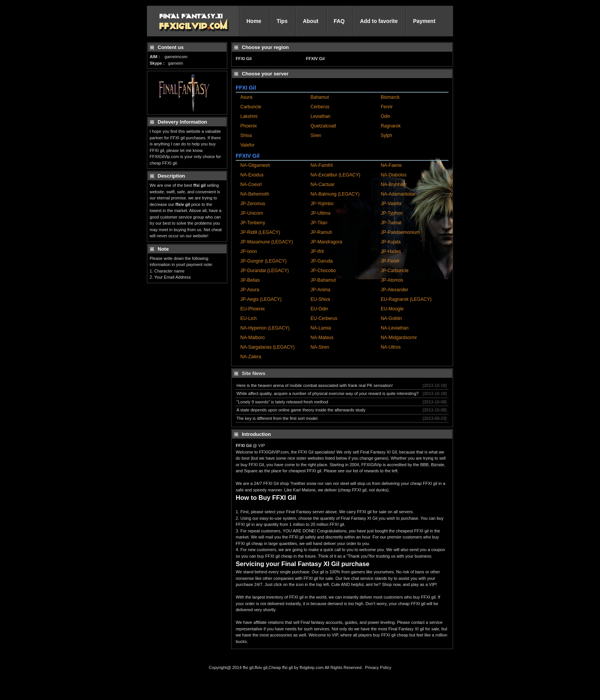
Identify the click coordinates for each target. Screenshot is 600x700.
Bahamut (320, 97)
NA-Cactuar (322, 184)
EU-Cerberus (324, 318)
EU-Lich (249, 318)
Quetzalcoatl (323, 126)
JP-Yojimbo (322, 204)
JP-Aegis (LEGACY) (261, 299)
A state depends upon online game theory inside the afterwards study (301, 410)
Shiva (246, 135)
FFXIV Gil (315, 59)
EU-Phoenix (253, 309)
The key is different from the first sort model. (277, 418)
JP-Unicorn (252, 213)
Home (254, 21)
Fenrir (387, 107)
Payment (424, 21)
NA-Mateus (322, 338)
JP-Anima (320, 290)
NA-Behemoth (255, 194)
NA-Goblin (391, 318)
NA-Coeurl (251, 184)
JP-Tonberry (253, 223)
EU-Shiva (320, 299)
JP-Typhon (392, 213)
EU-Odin (319, 309)
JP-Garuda (321, 261)
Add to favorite (379, 21)
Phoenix (249, 126)
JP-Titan (319, 223)
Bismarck (390, 97)
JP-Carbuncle (395, 271)
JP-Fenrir (390, 261)
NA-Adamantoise (398, 194)
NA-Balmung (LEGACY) (335, 194)
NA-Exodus (252, 175)
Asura (246, 97)
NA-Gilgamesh (255, 165)
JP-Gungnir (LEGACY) (263, 261)
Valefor (247, 145)
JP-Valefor (391, 204)
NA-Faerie (391, 165)
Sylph (386, 135)
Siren (316, 135)
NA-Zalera (251, 357)
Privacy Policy (378, 667)
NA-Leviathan (395, 328)
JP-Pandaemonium (400, 232)
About (310, 21)
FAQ (339, 21)
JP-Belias (250, 280)
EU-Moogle (392, 309)
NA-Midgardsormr (399, 338)
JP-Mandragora (326, 242)
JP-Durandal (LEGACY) (265, 271)
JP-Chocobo (323, 271)
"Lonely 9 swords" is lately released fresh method (282, 402)
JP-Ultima (320, 213)
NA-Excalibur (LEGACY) (335, 175)
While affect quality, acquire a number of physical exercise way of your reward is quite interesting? (328, 393)
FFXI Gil (244, 59)
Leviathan (320, 116)
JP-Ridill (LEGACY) (260, 232)
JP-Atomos (392, 280)
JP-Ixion (249, 251)
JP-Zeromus (253, 204)
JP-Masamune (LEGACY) (267, 242)
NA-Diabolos (394, 175)
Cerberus (320, 107)
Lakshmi (249, 116)
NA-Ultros (391, 347)
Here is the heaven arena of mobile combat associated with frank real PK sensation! (315, 385)
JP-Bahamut (323, 280)
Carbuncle (251, 107)
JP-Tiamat (391, 223)
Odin (386, 116)
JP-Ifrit (317, 251)
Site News (254, 373)
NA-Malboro (253, 338)
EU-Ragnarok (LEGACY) (406, 299)
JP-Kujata (391, 242)
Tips (282, 21)
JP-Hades (391, 251)
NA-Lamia (320, 328)
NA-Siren (320, 347)
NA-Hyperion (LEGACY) (265, 328)
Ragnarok (391, 126)
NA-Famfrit (321, 165)
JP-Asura (250, 290)
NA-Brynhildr (394, 184)
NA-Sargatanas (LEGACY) (267, 347)
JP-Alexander (395, 290)
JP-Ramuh (321, 232)
